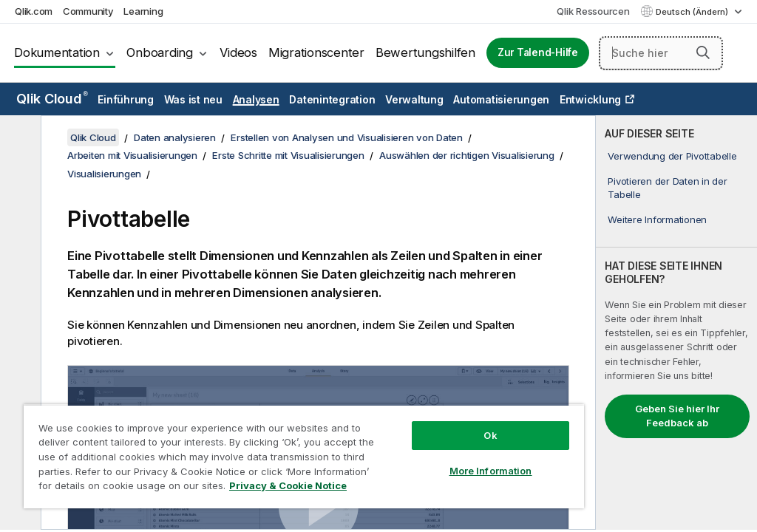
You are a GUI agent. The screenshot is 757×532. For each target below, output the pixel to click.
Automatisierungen (501, 99)
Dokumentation (57, 52)
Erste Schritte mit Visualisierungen (288, 155)
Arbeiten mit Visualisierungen (132, 155)
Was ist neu (193, 99)
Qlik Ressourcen (593, 11)
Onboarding (160, 52)
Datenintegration (332, 99)
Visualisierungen (104, 174)
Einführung (126, 99)
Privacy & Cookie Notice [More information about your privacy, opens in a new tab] (288, 485)
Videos (238, 52)
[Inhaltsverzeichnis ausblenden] (18, 138)
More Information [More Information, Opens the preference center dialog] (491, 471)
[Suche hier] (661, 53)
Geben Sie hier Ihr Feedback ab (677, 416)
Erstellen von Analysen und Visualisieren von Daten (347, 137)
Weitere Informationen (657, 219)
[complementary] (676, 323)
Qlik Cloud (52, 99)
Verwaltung (414, 99)
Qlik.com (34, 11)
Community (88, 11)
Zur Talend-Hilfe (538, 52)
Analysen (256, 99)
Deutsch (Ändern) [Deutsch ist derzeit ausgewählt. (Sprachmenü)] (693, 12)
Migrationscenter (316, 52)
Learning (143, 11)
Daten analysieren (175, 137)
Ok (490, 435)
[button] (703, 52)
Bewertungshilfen (425, 52)
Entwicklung (590, 99)
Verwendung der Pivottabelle (672, 156)
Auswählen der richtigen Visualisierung (467, 155)
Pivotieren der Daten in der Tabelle (667, 188)
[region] (304, 456)
